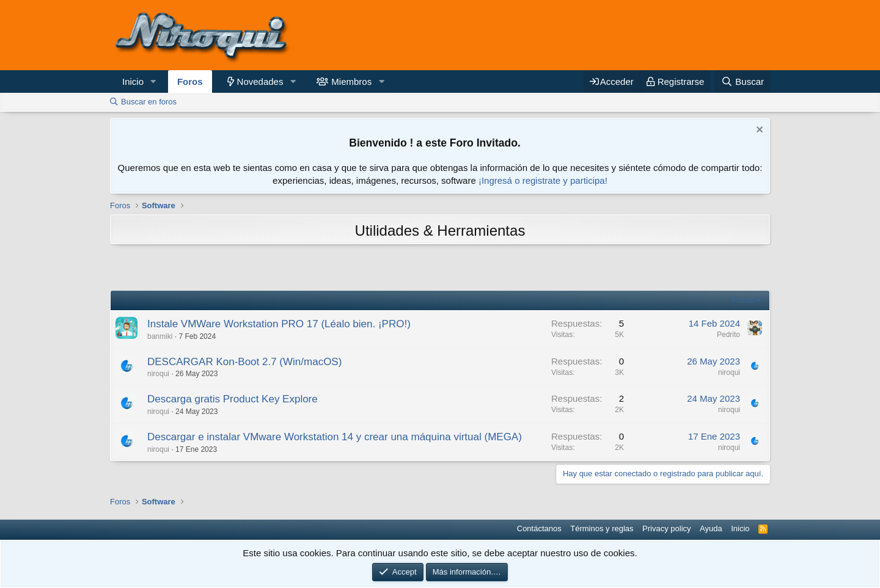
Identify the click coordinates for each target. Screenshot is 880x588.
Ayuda (711, 528)
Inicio (133, 82)
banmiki (160, 336)
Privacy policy (666, 528)
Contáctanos (539, 528)
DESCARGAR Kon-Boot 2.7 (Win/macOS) (244, 362)
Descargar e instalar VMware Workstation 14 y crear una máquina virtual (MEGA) (335, 437)
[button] (153, 82)
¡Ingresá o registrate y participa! (543, 180)
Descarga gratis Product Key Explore (233, 399)
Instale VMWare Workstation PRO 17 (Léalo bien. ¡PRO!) (279, 324)
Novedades (260, 82)
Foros (190, 82)
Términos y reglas (602, 528)
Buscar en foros (149, 102)
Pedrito (728, 335)
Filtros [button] (743, 300)
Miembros (351, 82)
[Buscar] (743, 82)
